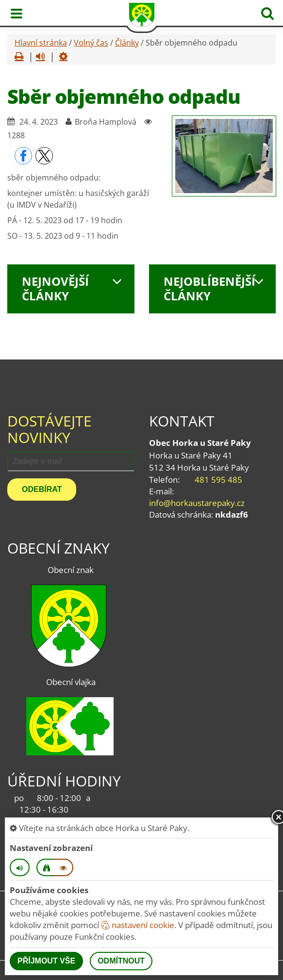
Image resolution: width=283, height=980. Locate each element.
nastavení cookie (138, 925)
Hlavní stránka (41, 43)
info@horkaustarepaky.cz (197, 503)
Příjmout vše (46, 961)
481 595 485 (218, 480)
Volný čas (91, 43)
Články (127, 43)
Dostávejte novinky (50, 429)
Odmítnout (121, 961)
